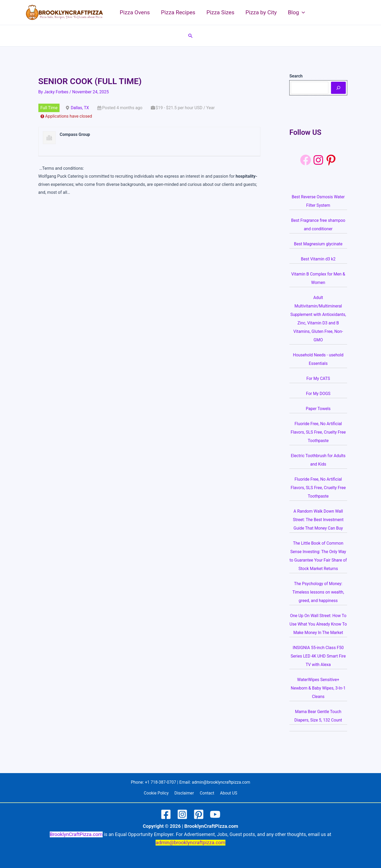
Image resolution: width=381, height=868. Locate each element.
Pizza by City (261, 12)
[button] (302, 12)
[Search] (338, 88)
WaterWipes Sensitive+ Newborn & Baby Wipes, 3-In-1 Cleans (318, 697)
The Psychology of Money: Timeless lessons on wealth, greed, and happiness (318, 592)
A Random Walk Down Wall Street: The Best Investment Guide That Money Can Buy (318, 520)
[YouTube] (215, 815)
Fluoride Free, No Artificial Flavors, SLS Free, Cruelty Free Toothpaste (318, 432)
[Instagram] (182, 815)
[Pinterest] (199, 815)
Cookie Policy (158, 793)
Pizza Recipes (178, 12)
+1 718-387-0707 (160, 782)
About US (227, 793)
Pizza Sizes (220, 12)
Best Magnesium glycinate (318, 244)
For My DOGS (318, 394)
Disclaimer (185, 793)
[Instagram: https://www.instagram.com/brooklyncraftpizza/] (318, 160)
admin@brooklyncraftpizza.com (221, 782)
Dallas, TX (80, 108)
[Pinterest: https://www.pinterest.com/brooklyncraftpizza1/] (331, 160)
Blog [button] (296, 12)
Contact (207, 793)
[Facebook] (306, 160)
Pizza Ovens (135, 12)
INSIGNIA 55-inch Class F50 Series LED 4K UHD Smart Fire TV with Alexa (318, 665)
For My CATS (318, 378)
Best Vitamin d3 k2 (318, 259)
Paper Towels (318, 409)
